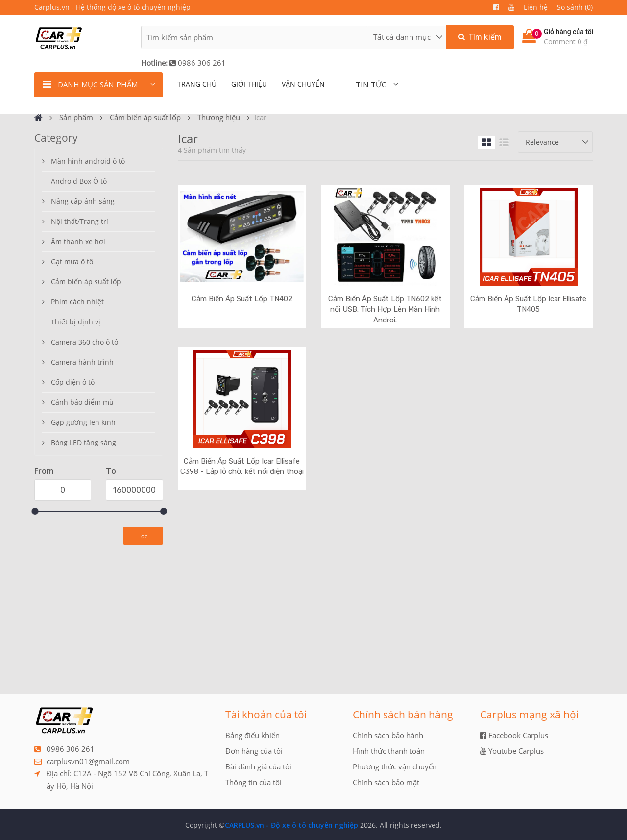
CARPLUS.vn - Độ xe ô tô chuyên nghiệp (291, 825)
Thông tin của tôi (253, 782)
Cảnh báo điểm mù (82, 402)
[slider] (35, 511)
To (111, 471)
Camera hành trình (82, 362)
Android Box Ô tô (79, 181)
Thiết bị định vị (76, 322)
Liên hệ (536, 7)
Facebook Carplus (514, 735)
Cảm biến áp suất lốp (145, 117)
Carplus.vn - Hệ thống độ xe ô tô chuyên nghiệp (112, 7)
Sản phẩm (76, 117)
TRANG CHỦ (197, 84)
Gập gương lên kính (83, 422)
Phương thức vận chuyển (395, 766)
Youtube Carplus (512, 751)
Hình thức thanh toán (389, 751)
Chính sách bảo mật (386, 782)
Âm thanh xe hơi (78, 241)
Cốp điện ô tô (73, 382)
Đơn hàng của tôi (254, 751)
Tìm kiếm (480, 37)
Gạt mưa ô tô (72, 261)
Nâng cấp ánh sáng (83, 201)
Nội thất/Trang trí (80, 221)
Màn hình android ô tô (88, 161)
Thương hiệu (219, 117)
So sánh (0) (575, 7)
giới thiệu (249, 84)
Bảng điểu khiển (253, 735)
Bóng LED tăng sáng (84, 442)
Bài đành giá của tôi (258, 766)
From (44, 471)
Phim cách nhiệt (77, 302)
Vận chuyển (303, 84)
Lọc (143, 536)
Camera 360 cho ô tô (84, 342)
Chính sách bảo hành (388, 735)
